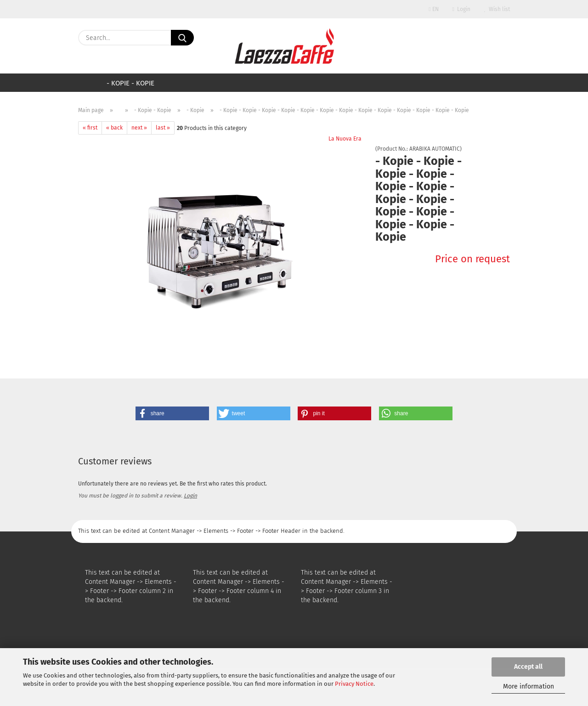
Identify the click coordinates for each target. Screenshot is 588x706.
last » (163, 128)
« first (90, 128)
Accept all (528, 667)
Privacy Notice (354, 684)
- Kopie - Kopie (130, 83)
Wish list (497, 9)
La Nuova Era (345, 139)
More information (529, 686)
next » (139, 128)
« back (114, 128)
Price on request (472, 259)
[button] (172, 413)
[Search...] (182, 38)
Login (461, 9)
